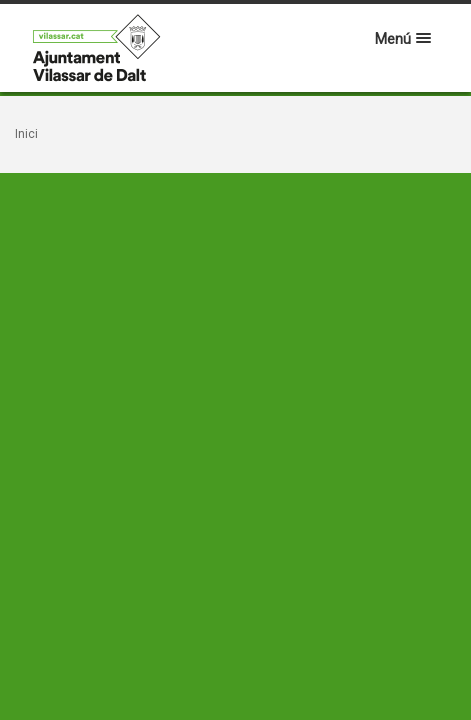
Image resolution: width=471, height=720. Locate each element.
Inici (26, 134)
